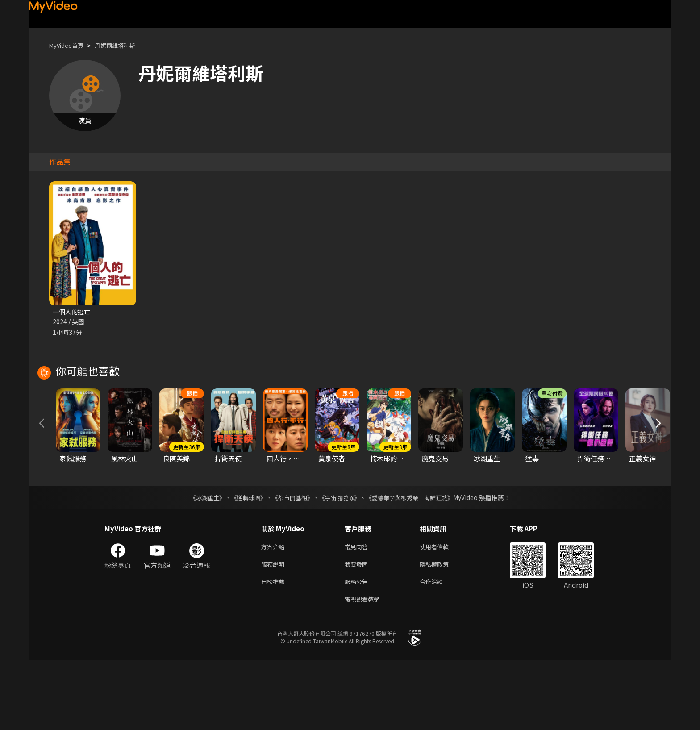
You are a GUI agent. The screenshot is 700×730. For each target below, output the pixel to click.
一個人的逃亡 (73, 312)
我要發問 (358, 631)
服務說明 (275, 631)
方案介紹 (275, 612)
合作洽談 (438, 649)
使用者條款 (442, 612)
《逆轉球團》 (243, 562)
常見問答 (358, 612)
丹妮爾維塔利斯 (124, 45)
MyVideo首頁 (69, 45)
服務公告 (358, 649)
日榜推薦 (275, 649)
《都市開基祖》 (290, 562)
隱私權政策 (442, 631)
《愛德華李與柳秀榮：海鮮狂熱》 (415, 562)
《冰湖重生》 (200, 562)
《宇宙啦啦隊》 (340, 562)
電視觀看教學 (365, 668)
